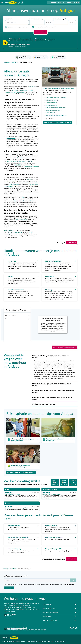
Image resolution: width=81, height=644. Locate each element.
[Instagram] (73, 628)
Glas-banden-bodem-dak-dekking (55, 98)
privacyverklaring (68, 584)
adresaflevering (11, 138)
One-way (32, 201)
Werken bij (63, 641)
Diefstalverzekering (51, 103)
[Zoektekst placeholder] (37, 580)
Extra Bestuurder (14, 185)
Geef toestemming (9, 588)
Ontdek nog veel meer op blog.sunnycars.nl (21, 472)
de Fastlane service (12, 181)
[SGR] (22, 3)
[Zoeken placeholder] (73, 580)
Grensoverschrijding (20, 201)
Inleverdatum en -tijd (60, 19)
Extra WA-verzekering (52, 100)
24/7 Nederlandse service (15, 234)
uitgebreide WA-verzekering (22, 158)
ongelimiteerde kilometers (20, 90)
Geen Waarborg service (30, 183)
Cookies (33, 641)
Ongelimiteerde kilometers (54, 110)
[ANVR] (19, 3)
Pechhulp (29, 232)
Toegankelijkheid (20, 641)
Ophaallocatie (9, 19)
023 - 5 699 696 (12, 614)
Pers (52, 641)
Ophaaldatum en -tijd (36, 19)
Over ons (57, 641)
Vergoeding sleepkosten (15, 232)
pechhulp (31, 90)
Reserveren (71, 243)
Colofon (38, 641)
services (29, 179)
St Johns (17, 319)
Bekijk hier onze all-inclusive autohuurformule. (58, 122)
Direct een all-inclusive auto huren (64, 347)
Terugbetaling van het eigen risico (55, 108)
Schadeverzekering (51, 105)
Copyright (44, 641)
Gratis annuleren (9, 231)
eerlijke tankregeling (21, 220)
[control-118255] (37, 23)
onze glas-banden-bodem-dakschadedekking (20, 161)
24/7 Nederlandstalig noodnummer (56, 115)
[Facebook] (71, 628)
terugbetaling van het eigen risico (15, 92)
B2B (49, 641)
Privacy (28, 641)
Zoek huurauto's (40, 32)
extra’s (23, 197)
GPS (30, 185)
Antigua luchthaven (17, 316)
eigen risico (18, 165)
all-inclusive (33, 87)
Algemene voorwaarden (9, 641)
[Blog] (76, 628)
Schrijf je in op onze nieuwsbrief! (17, 628)
